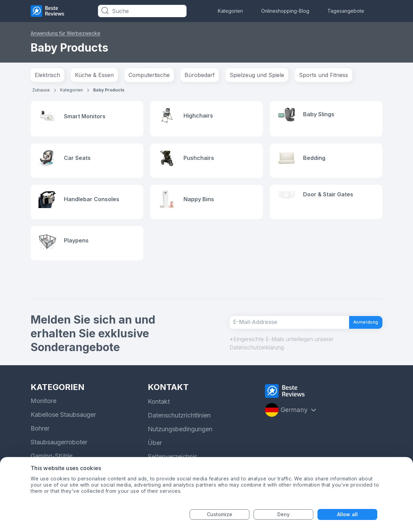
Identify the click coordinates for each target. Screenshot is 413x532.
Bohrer (40, 435)
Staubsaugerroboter (59, 449)
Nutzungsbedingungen (180, 436)
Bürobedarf (200, 75)
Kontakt (159, 408)
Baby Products (109, 90)
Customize (220, 514)
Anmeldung (359, 328)
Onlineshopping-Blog (285, 11)
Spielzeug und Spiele (257, 75)
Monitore (43, 407)
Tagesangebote (346, 11)
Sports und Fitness (323, 75)
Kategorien (230, 11)
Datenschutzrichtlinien (179, 422)
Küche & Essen (94, 75)
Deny (283, 514)
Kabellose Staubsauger (63, 421)
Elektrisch (47, 75)
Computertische (149, 75)
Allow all (347, 514)
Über (155, 449)
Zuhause (41, 90)
